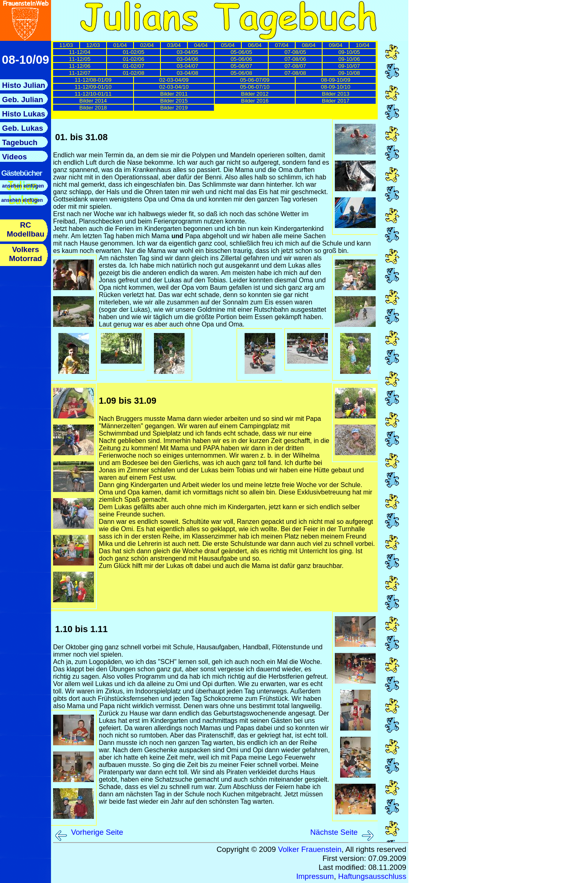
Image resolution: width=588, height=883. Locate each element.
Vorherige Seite (97, 832)
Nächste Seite (334, 832)
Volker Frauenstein (310, 849)
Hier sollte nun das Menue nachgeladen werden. (26, 179)
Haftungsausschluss (372, 876)
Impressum (315, 876)
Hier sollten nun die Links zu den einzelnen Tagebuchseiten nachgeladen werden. (216, 81)
